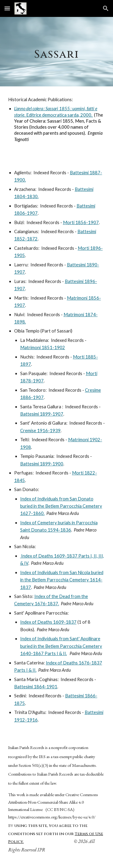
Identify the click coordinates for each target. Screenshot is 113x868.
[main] (57, 52)
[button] (7, 8)
